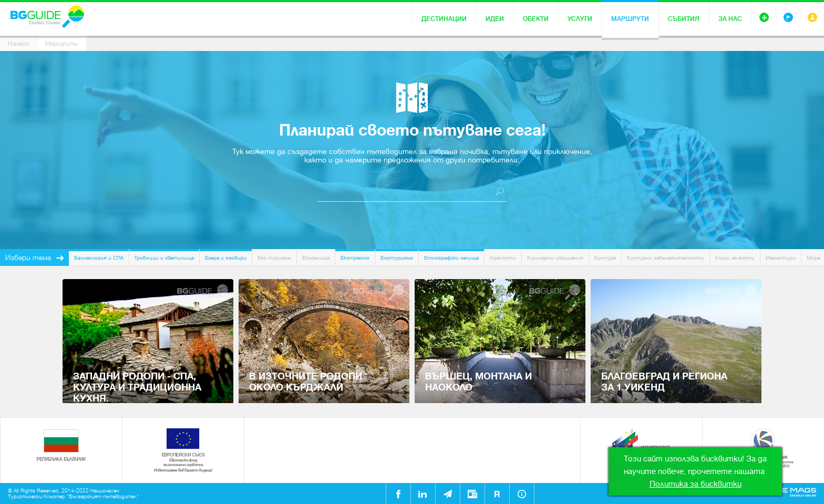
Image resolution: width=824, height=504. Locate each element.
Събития (684, 19)
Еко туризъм (274, 258)
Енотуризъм (397, 258)
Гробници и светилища (164, 258)
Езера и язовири (226, 258)
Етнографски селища (451, 258)
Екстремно (355, 258)
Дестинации (444, 19)
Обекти (536, 19)
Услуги (580, 19)
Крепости (503, 258)
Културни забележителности (666, 258)
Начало (18, 44)
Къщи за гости (735, 258)
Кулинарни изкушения (555, 258)
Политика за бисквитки (696, 484)
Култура (605, 258)
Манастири (781, 258)
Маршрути (630, 19)
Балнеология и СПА (99, 258)
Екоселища (316, 258)
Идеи (495, 19)
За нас (730, 19)
